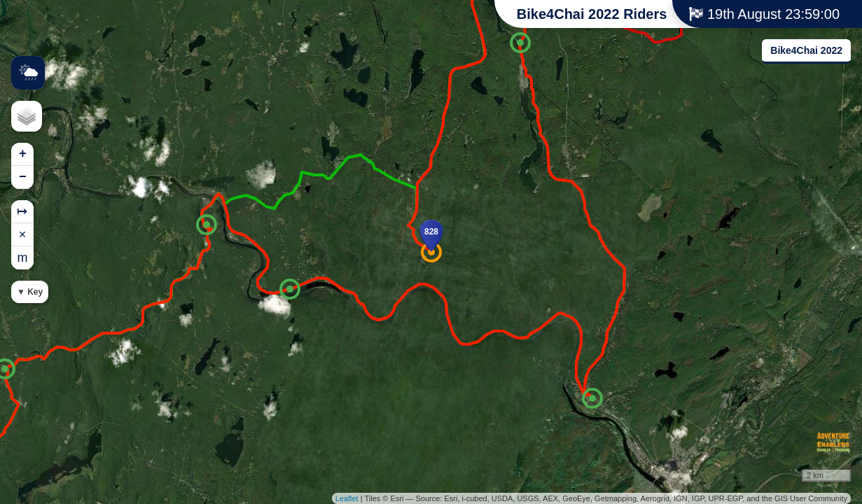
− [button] (23, 177)
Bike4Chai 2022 (806, 50)
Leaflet (347, 498)
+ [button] (23, 154)
